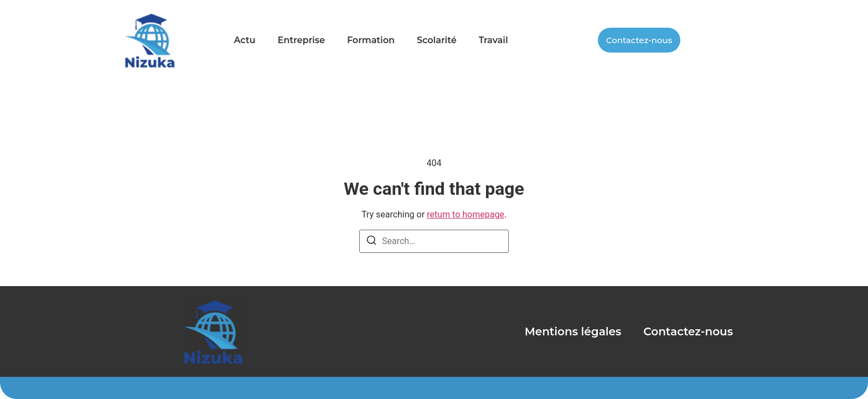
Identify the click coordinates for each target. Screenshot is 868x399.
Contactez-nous (688, 331)
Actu (244, 40)
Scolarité (437, 40)
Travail (494, 40)
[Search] (371, 242)
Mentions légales (573, 331)
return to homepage (466, 214)
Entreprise (301, 40)
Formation (371, 40)
